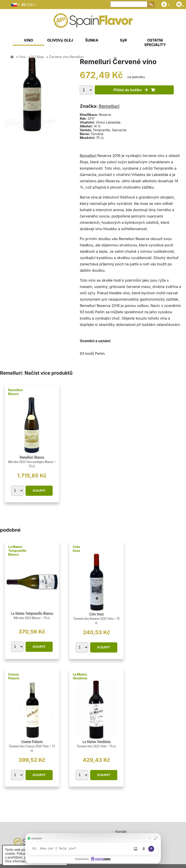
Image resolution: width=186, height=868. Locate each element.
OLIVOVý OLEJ (60, 40)
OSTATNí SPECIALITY (155, 42)
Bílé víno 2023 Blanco (27, 618)
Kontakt (121, 832)
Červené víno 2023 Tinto (92, 746)
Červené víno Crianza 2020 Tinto (29, 746)
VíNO (29, 40)
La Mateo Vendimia (80, 676)
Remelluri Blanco (15, 392)
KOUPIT (39, 490)
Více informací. (16, 861)
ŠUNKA (92, 40)
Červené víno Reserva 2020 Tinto (94, 619)
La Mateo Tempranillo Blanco (17, 551)
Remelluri (109, 106)
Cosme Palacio (14, 676)
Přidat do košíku (134, 90)
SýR (124, 40)
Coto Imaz (77, 549)
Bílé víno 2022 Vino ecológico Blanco (31, 462)
